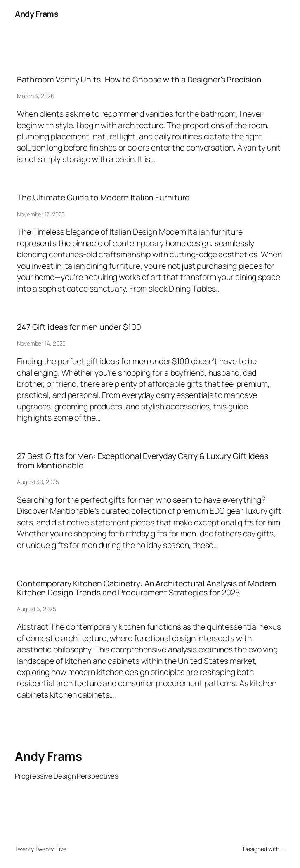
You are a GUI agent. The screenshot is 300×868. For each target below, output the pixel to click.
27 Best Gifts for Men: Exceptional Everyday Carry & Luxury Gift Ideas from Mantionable (143, 461)
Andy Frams (37, 14)
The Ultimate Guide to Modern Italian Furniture (103, 198)
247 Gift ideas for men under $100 (79, 327)
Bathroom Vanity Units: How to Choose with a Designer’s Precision (139, 80)
